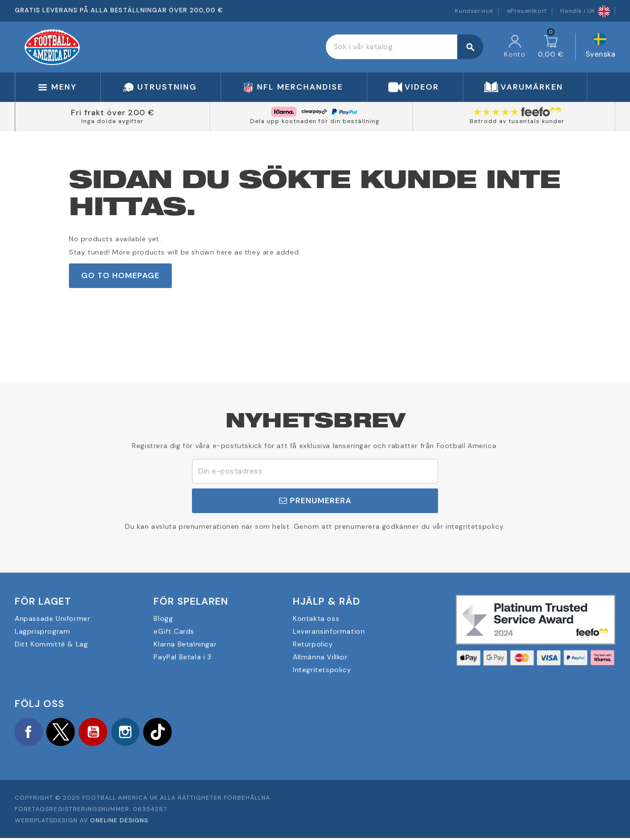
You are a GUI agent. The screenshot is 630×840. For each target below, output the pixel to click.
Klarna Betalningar (185, 644)
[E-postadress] (315, 471)
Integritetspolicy (322, 670)
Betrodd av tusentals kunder (517, 121)
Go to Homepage (120, 275)
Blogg (163, 618)
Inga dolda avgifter (112, 121)
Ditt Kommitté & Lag (51, 644)
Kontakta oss (316, 618)
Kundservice (474, 11)
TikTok (167, 733)
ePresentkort (527, 11)
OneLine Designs (119, 822)
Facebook (30, 733)
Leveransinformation (329, 631)
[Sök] (405, 47)
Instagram (133, 733)
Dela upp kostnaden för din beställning (315, 121)
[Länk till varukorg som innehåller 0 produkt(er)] (551, 47)
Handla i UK (585, 11)
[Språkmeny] (601, 47)
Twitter (64, 733)
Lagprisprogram (42, 631)
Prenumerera (315, 501)
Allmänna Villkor (320, 657)
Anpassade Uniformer (52, 618)
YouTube (98, 733)
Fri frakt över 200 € (113, 113)
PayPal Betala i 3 (182, 657)
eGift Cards (174, 631)
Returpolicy (313, 644)
